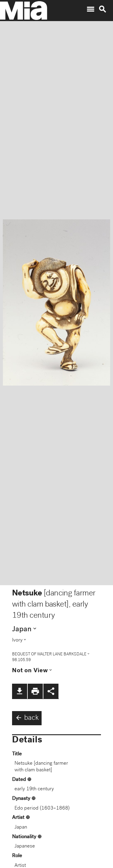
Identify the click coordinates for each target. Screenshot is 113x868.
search (102, 9)
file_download (20, 691)
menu (90, 9)
